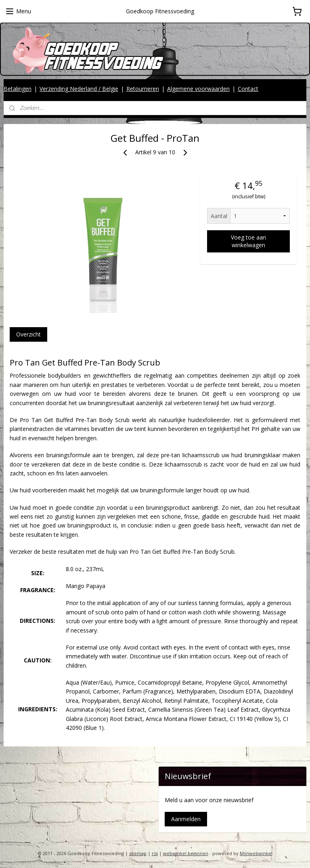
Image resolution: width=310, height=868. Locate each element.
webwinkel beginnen (186, 853)
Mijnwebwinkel (256, 853)
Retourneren (143, 89)
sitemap (138, 853)
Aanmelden (186, 819)
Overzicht (28, 334)
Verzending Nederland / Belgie (79, 89)
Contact (248, 89)
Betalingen (18, 89)
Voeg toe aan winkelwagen (248, 241)
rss (155, 853)
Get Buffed (166, 552)
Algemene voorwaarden (198, 89)
